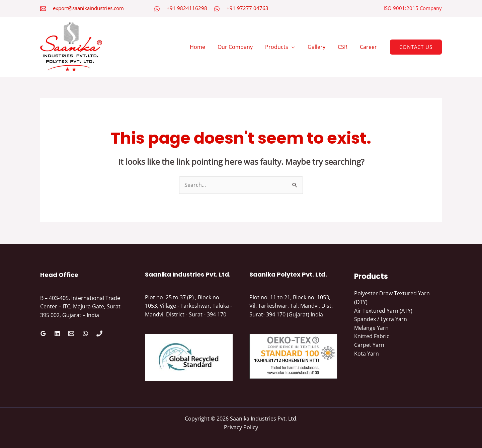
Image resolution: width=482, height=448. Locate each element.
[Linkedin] (57, 333)
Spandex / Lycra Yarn (381, 319)
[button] (416, 47)
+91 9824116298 (187, 8)
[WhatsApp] (157, 9)
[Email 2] (43, 9)
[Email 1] (71, 333)
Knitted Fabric (372, 336)
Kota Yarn (367, 354)
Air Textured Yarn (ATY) (383, 311)
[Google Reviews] (43, 333)
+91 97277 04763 (248, 8)
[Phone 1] (99, 333)
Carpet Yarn (369, 345)
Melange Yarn (371, 328)
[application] (298, 47)
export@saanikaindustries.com (88, 8)
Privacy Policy (241, 427)
